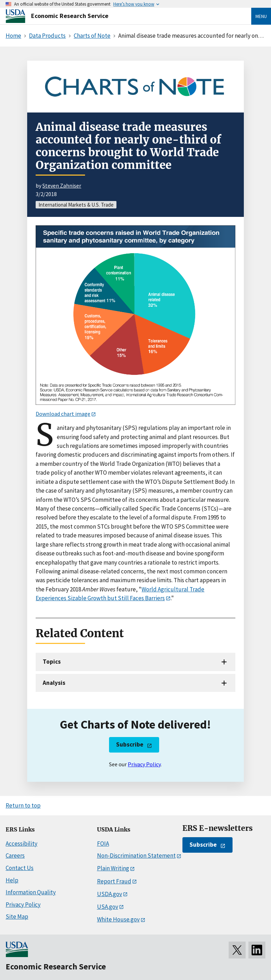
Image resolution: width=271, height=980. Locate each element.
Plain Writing (113, 868)
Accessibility (22, 844)
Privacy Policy (144, 764)
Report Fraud (114, 881)
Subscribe (130, 744)
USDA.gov (110, 894)
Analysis (54, 683)
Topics (52, 662)
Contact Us (20, 868)
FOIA (103, 844)
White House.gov (118, 919)
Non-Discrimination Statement (136, 856)
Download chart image (63, 414)
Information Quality (31, 892)
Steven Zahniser (62, 185)
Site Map (17, 917)
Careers (15, 856)
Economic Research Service (70, 16)
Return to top (23, 805)
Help (12, 880)
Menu (261, 16)
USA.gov (108, 907)
